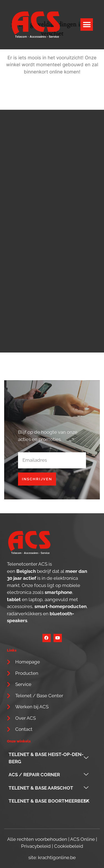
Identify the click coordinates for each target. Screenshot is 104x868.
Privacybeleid (36, 846)
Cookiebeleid (69, 846)
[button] (87, 25)
